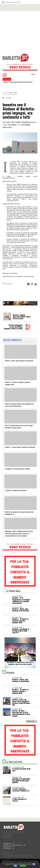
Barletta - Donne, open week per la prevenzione (18, 82)
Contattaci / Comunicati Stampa (13, 845)
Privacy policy (7, 847)
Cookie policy (7, 848)
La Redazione (7, 843)
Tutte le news (31, 721)
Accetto (23, 866)
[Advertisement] (19, 31)
